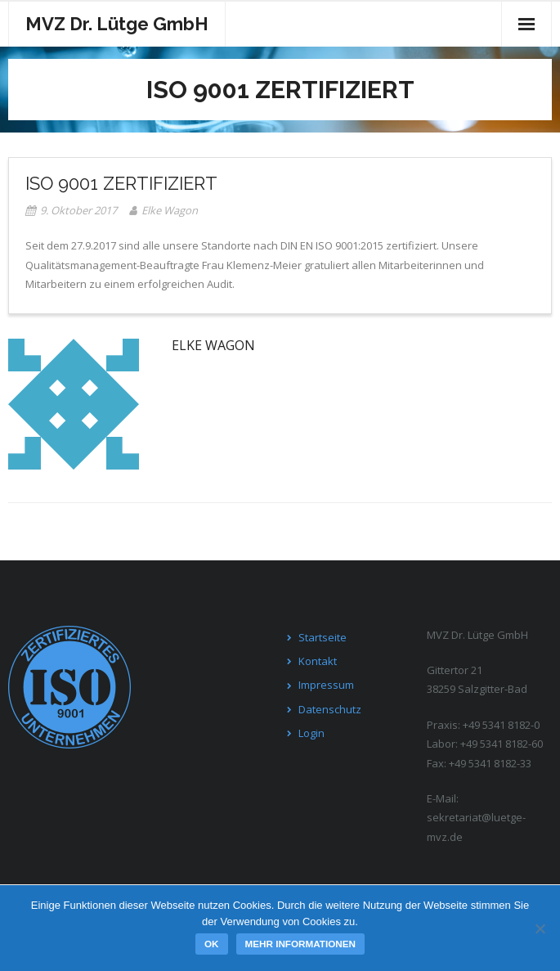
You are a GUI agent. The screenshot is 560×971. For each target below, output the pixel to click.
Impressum (326, 685)
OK (212, 944)
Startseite (323, 637)
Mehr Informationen (300, 944)
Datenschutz (330, 709)
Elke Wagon (170, 210)
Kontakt (318, 661)
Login (311, 733)
